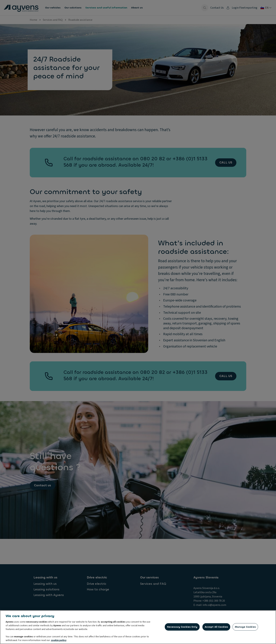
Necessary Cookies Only (182, 627)
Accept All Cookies (216, 627)
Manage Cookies (245, 627)
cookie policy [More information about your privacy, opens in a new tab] (59, 641)
